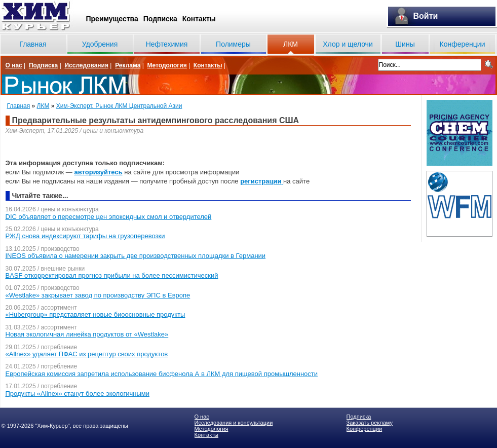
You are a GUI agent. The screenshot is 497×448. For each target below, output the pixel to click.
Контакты (199, 19)
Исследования (86, 65)
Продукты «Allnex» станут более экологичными (78, 394)
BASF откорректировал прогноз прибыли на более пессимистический (112, 275)
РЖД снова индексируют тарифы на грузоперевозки (85, 236)
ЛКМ (291, 44)
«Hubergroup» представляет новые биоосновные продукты (95, 314)
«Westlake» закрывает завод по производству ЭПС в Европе (98, 295)
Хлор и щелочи (348, 44)
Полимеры (233, 44)
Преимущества (112, 19)
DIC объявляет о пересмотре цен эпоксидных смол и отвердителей (109, 217)
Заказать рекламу (370, 423)
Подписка (160, 19)
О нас (14, 65)
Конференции (463, 44)
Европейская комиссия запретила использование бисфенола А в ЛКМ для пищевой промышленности (162, 374)
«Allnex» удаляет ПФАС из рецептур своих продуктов (87, 354)
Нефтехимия (167, 44)
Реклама (128, 65)
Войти (426, 16)
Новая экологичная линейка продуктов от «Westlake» (87, 334)
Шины (405, 44)
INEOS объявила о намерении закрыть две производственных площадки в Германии (136, 256)
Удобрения (100, 44)
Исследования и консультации (234, 423)
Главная (33, 44)
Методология (167, 65)
